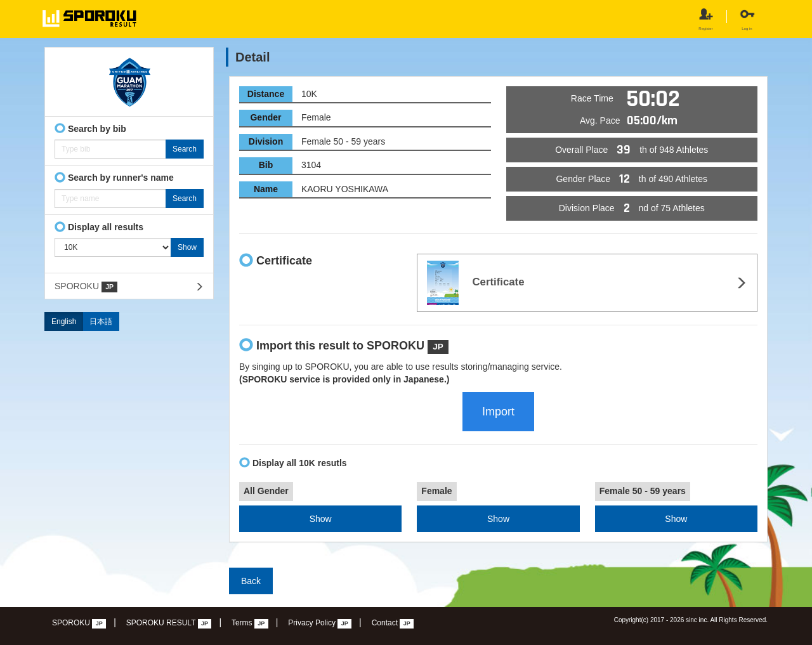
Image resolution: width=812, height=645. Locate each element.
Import (498, 412)
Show (321, 519)
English (64, 322)
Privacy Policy (320, 623)
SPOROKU (86, 287)
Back (251, 581)
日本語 (101, 322)
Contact (393, 623)
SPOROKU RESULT (169, 623)
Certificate (475, 283)
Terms (250, 623)
